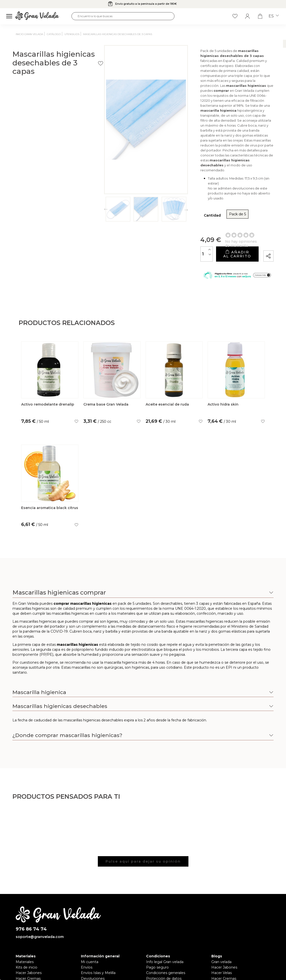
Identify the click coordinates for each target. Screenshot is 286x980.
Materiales (25, 925)
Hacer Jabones (29, 936)
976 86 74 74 (31, 892)
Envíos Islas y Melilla (98, 936)
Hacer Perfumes (30, 947)
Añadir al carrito (208, 210)
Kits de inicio (27, 931)
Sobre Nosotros (94, 953)
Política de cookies (162, 947)
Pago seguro (157, 931)
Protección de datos (164, 941)
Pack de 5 (180, 172)
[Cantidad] (149, 210)
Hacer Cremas (28, 941)
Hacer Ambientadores (35, 953)
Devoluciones (93, 941)
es (274, 16)
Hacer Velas (222, 936)
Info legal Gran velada (165, 925)
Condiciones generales (166, 936)
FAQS (86, 947)
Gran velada (221, 925)
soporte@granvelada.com (40, 900)
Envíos (87, 931)
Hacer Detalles (224, 947)
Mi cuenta (90, 925)
